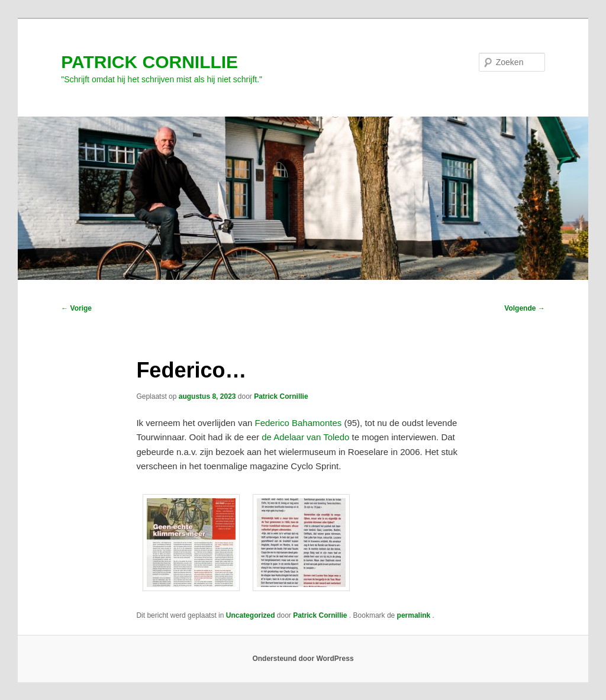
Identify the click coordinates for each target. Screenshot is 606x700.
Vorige (76, 308)
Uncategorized (251, 615)
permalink (415, 615)
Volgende (524, 308)
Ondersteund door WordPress (303, 659)
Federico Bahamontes (298, 423)
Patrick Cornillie (281, 396)
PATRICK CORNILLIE (149, 62)
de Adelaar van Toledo (305, 437)
